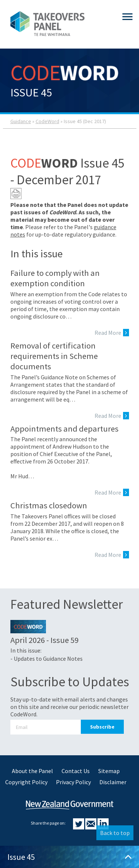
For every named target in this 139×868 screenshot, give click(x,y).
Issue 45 (69, 857)
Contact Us (76, 771)
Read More (112, 333)
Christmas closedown (49, 505)
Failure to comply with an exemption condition (55, 278)
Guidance (21, 121)
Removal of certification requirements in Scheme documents (54, 356)
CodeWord (47, 121)
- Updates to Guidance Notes (47, 659)
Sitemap (109, 771)
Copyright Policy (26, 782)
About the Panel (32, 771)
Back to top (115, 833)
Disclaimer (113, 782)
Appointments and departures (64, 429)
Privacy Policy (73, 782)
